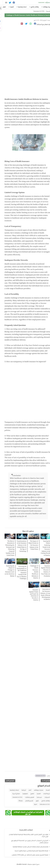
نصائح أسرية (13, 794)
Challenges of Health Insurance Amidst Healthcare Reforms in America (31, 572)
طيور (34, 801)
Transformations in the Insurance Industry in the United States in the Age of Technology (19, 546)
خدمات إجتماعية (11, 790)
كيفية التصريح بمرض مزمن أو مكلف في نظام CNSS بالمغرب (27, 855)
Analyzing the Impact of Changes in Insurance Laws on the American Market (6, 571)
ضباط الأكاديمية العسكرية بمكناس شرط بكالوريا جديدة (29, 851)
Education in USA (42, 804)
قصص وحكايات (27, 797)
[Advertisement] (25, 56)
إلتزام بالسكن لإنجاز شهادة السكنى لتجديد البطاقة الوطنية (28, 847)
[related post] (43, 536)
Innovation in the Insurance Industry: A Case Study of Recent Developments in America (42, 594)
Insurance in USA (37, 775)
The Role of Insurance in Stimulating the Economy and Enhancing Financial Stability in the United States (7, 548)
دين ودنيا (36, 797)
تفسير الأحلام (26, 801)
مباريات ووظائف (35, 790)
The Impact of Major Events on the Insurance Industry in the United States (30, 545)
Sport (33, 804)
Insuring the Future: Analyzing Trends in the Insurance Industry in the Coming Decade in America (42, 548)
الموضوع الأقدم (7, 781)
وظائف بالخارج (43, 801)
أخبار (27, 790)
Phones (18, 801)
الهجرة (36, 794)
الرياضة (21, 790)
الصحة (45, 790)
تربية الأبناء (44, 794)
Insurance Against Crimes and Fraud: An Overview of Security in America (31, 595)
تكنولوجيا (22, 794)
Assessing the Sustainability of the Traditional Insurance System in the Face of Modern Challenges (19, 572)
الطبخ (29, 794)
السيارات (44, 797)
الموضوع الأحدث (43, 781)
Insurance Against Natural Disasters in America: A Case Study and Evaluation (43, 571)
